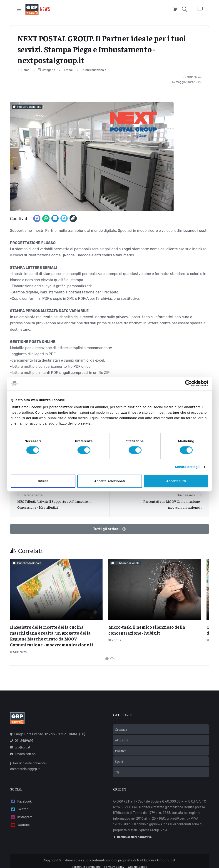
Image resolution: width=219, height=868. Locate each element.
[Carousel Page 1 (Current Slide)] (107, 651)
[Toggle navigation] (19, 9)
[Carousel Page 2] (112, 651)
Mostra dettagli (187, 467)
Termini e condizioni (86, 859)
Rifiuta (43, 481)
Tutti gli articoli (109, 529)
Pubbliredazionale (94, 70)
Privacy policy (114, 859)
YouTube (20, 817)
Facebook (21, 794)
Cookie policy (137, 859)
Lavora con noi (23, 746)
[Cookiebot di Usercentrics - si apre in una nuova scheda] (188, 383)
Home (24, 70)
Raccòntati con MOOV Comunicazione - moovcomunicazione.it (173, 504)
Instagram (21, 809)
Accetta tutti (176, 481)
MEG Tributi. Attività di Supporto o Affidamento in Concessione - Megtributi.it (54, 504)
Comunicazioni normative (132, 829)
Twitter (19, 801)
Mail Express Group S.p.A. (157, 852)
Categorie (47, 70)
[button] (185, 9)
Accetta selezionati (109, 481)
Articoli (68, 70)
